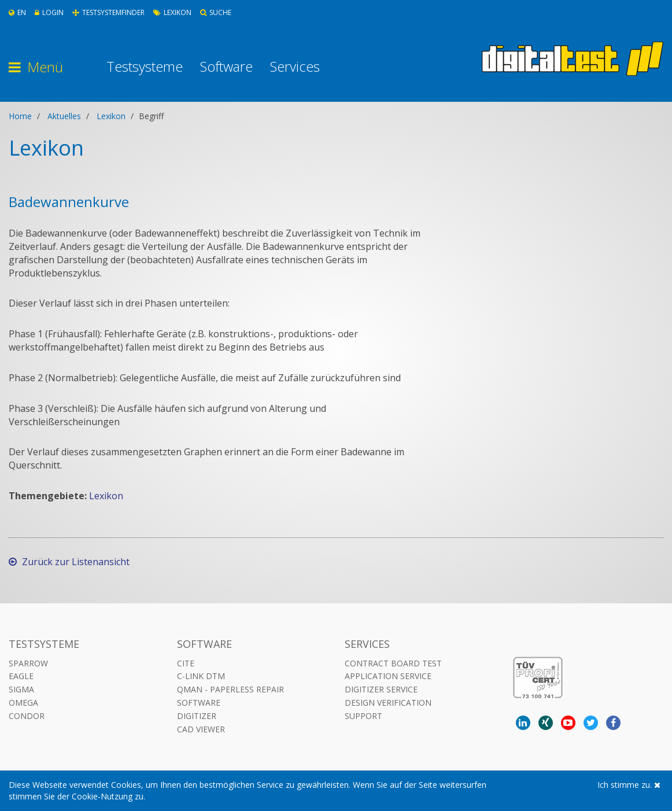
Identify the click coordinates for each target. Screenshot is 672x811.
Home (20, 116)
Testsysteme (145, 67)
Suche (216, 12)
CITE (186, 663)
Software (226, 67)
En (17, 12)
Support (363, 716)
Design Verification (388, 703)
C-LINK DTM (201, 676)
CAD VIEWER (201, 729)
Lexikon (172, 12)
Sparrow (28, 663)
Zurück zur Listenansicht (69, 562)
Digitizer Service (381, 689)
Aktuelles (64, 116)
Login (49, 12)
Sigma (21, 689)
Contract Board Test (393, 663)
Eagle (21, 676)
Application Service (388, 676)
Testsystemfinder (108, 12)
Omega (23, 703)
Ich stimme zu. (629, 785)
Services (295, 67)
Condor (27, 716)
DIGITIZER (197, 716)
